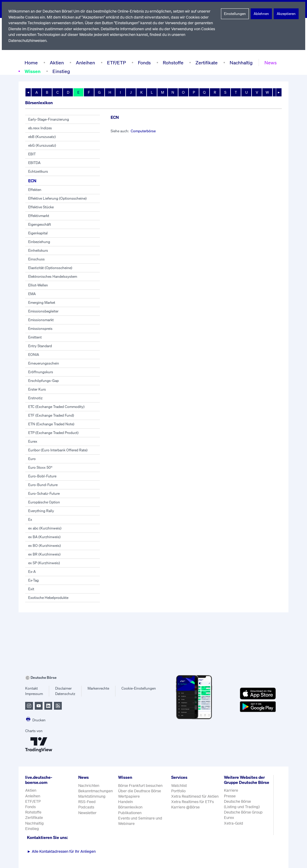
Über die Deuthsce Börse (140, 791)
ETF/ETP (115, 62)
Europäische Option (44, 502)
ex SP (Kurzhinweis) (44, 563)
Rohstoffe (173, 62)
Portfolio (179, 791)
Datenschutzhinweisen (28, 41)
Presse (230, 801)
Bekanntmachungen (96, 791)
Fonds (144, 62)
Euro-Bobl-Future (42, 476)
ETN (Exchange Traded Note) (52, 424)
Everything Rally (41, 511)
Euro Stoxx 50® (41, 468)
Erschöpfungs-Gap (43, 381)
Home (31, 62)
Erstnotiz (35, 398)
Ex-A (32, 572)
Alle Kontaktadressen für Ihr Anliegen (61, 851)
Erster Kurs (37, 389)
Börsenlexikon (131, 807)
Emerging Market (42, 303)
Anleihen (84, 62)
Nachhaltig (239, 62)
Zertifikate (205, 62)
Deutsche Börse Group (244, 817)
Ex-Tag (34, 580)
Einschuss (36, 259)
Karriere (231, 795)
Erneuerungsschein (44, 363)
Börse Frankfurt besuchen (141, 786)
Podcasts (86, 807)
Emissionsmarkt (41, 320)
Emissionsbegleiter (43, 311)
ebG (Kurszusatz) (42, 145)
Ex (30, 520)
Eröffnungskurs (40, 372)
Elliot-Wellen (38, 285)
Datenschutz (65, 694)
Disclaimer (64, 688)
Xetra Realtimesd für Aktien (195, 796)
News (269, 62)
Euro (32, 459)
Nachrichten (89, 786)
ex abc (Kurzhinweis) (45, 528)
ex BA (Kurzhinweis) (44, 537)
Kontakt (31, 688)
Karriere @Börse (186, 807)
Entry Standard (40, 346)
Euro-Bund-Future (43, 485)
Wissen (33, 71)
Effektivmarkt (39, 216)
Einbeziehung (39, 242)
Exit (31, 589)
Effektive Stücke (41, 207)
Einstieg (62, 71)
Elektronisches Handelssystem (53, 277)
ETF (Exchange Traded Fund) (52, 415)
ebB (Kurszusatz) (42, 137)
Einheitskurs (38, 251)
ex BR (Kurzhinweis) (45, 554)
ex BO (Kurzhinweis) (45, 546)
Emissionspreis (40, 329)
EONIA (34, 355)
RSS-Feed (87, 802)
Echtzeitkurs (38, 172)
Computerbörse (144, 131)
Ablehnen (261, 14)
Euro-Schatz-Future (44, 494)
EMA (32, 294)
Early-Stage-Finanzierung (49, 119)
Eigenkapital (38, 233)
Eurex (33, 441)
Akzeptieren (286, 14)
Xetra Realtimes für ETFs (193, 802)
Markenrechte (98, 688)
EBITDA (35, 163)
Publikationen (130, 813)
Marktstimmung (92, 796)
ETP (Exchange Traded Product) (54, 433)
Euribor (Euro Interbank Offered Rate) (58, 450)
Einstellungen (235, 14)
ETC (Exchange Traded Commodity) (57, 407)
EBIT (32, 154)
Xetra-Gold (233, 828)
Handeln (126, 802)
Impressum (34, 694)
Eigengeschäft (40, 224)
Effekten (35, 190)
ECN (33, 180)
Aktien (56, 62)
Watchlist (179, 786)
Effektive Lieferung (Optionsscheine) (57, 198)
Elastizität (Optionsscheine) (50, 268)
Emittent (35, 337)
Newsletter (87, 813)
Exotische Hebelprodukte (48, 598)
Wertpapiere (129, 796)
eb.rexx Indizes (40, 128)
